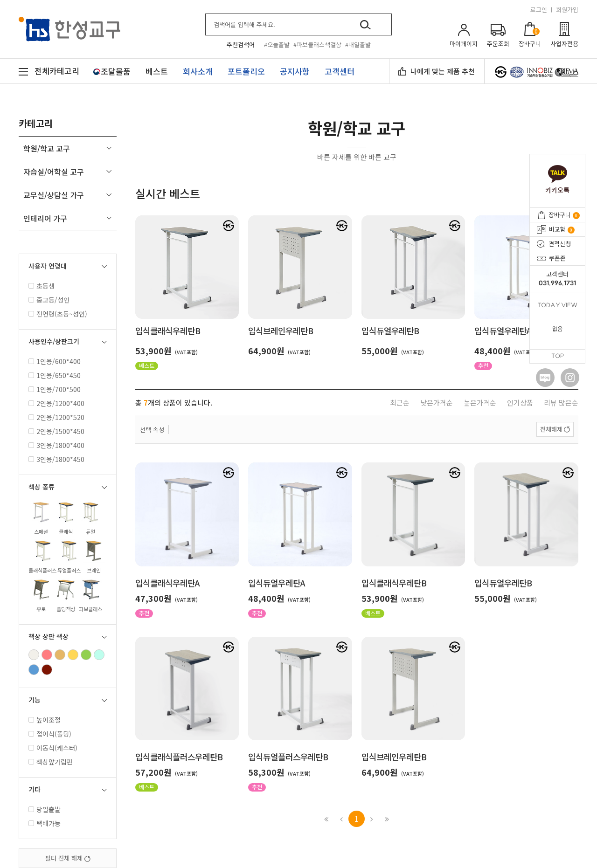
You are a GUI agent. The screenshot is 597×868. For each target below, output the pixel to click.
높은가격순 (480, 403)
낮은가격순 (437, 403)
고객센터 (557, 279)
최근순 (400, 403)
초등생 (42, 286)
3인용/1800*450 (56, 459)
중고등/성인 (49, 300)
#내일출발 (358, 45)
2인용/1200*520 (56, 417)
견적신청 (560, 244)
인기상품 (520, 403)
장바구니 (564, 215)
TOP (558, 356)
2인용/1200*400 (56, 403)
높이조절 (45, 720)
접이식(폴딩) (50, 734)
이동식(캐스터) (53, 748)
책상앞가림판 (51, 762)
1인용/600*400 (55, 361)
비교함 (562, 229)
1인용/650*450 (55, 375)
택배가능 (45, 823)
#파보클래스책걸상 (317, 45)
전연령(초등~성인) (58, 314)
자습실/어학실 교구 (54, 172)
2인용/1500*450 (56, 431)
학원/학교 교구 (47, 148)
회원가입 (567, 10)
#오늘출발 (277, 45)
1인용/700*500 (55, 389)
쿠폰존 (557, 258)
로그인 (539, 10)
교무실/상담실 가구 (54, 195)
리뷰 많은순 (561, 403)
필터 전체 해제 (68, 858)
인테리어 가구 (45, 218)
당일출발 (45, 809)
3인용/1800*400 (56, 445)
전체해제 (551, 429)
